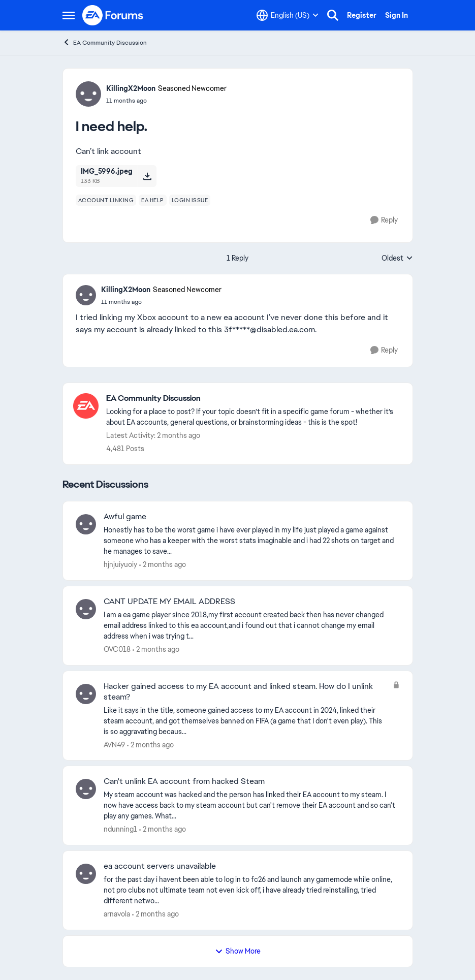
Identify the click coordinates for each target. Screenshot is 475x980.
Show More (238, 951)
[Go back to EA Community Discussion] (254, 399)
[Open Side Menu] (69, 15)
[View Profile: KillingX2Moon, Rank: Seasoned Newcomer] (88, 94)
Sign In (397, 15)
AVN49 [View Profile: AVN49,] (114, 744)
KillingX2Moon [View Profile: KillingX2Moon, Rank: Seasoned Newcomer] (131, 88)
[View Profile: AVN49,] (86, 694)
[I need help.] (161, 302)
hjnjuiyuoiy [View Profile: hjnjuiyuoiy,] (120, 564)
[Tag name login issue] (190, 200)
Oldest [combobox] (397, 259)
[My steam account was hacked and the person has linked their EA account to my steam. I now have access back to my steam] (252, 805)
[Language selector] (288, 15)
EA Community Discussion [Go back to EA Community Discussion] (105, 42)
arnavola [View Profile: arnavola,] (117, 914)
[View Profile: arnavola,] (86, 874)
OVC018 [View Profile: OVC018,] (117, 649)
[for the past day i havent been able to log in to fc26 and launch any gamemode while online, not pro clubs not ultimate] (252, 890)
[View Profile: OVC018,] (86, 609)
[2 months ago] (163, 565)
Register (362, 15)
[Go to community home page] (113, 15)
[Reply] (384, 220)
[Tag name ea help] (153, 200)
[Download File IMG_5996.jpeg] (147, 176)
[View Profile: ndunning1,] (86, 789)
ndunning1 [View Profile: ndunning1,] (120, 829)
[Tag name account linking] (106, 200)
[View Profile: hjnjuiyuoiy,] (86, 524)
